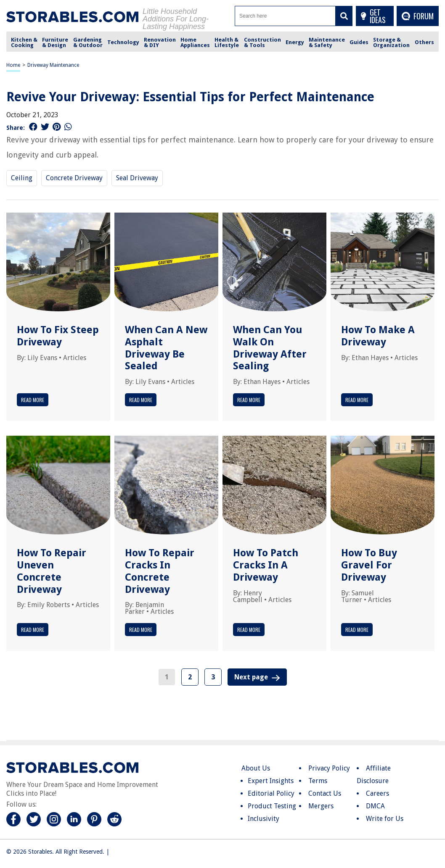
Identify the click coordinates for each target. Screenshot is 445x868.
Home (13, 65)
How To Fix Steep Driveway (58, 336)
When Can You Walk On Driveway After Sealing (270, 348)
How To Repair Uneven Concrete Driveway (52, 571)
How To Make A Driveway (378, 336)
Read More (33, 400)
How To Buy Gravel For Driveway (369, 565)
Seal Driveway (137, 178)
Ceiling (22, 178)
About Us (256, 768)
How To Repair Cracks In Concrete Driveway (160, 571)
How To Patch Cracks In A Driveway (266, 565)
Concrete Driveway (74, 178)
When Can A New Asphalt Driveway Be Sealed (166, 348)
